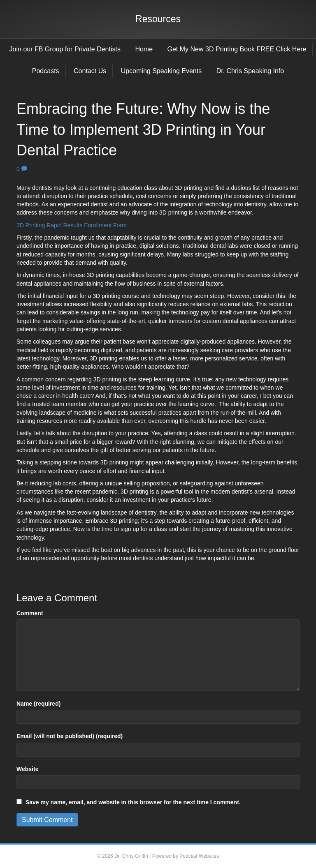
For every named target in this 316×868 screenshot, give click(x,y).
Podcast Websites (199, 856)
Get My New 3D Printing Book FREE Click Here (237, 49)
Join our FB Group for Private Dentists (65, 49)
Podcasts (46, 71)
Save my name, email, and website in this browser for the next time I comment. (133, 802)
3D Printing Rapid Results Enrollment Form (72, 225)
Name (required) (38, 704)
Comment (30, 613)
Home (144, 49)
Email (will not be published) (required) (70, 736)
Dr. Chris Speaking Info (250, 71)
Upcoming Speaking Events (161, 71)
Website (27, 769)
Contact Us (90, 71)
